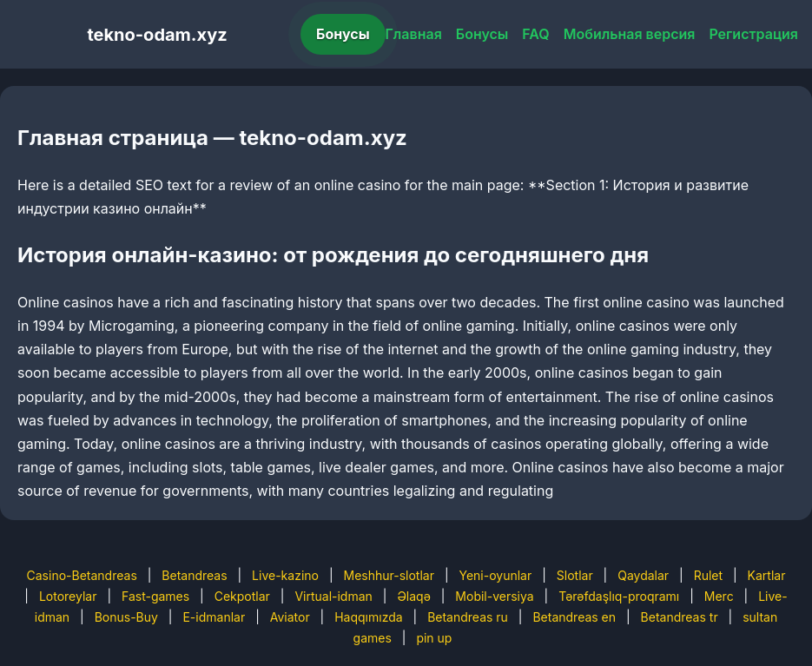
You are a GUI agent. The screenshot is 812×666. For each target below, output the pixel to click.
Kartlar (767, 575)
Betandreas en (574, 617)
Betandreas (194, 575)
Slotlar (575, 575)
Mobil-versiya (494, 596)
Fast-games (155, 596)
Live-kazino (285, 575)
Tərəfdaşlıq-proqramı (619, 596)
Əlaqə (413, 596)
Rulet (708, 575)
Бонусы (343, 34)
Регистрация (753, 34)
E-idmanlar (214, 617)
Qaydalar (643, 575)
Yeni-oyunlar (495, 575)
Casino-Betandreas (82, 575)
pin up (434, 638)
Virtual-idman (333, 596)
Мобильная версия (630, 34)
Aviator (290, 617)
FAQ (535, 34)
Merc (719, 596)
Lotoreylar (68, 596)
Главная (414, 34)
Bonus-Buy (126, 617)
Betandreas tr (680, 617)
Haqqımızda (368, 617)
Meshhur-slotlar (388, 575)
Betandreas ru (468, 617)
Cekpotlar (242, 596)
